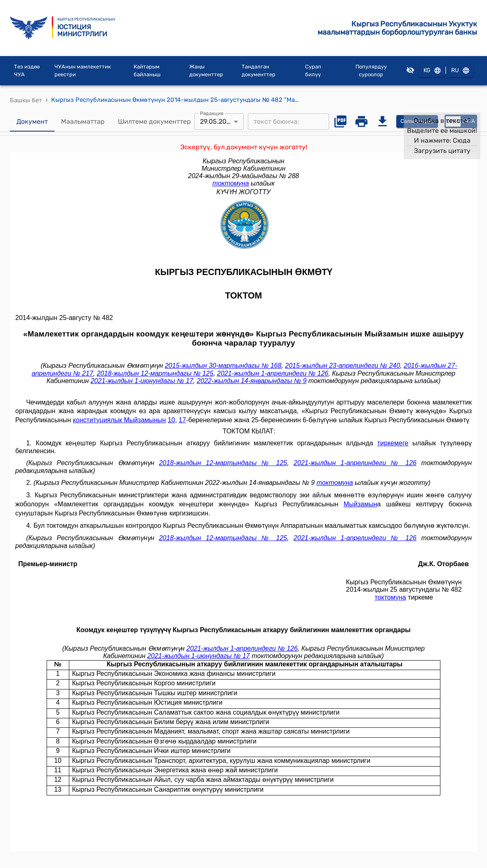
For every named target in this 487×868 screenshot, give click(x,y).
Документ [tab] (32, 122)
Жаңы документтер (206, 71)
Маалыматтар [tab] (83, 122)
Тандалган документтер (259, 71)
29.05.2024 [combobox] (217, 121)
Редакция (212, 113)
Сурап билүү (313, 71)
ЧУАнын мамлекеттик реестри (83, 71)
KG (432, 71)
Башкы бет (26, 100)
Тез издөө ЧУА (27, 71)
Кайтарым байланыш (147, 71)
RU (460, 71)
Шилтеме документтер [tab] (154, 122)
